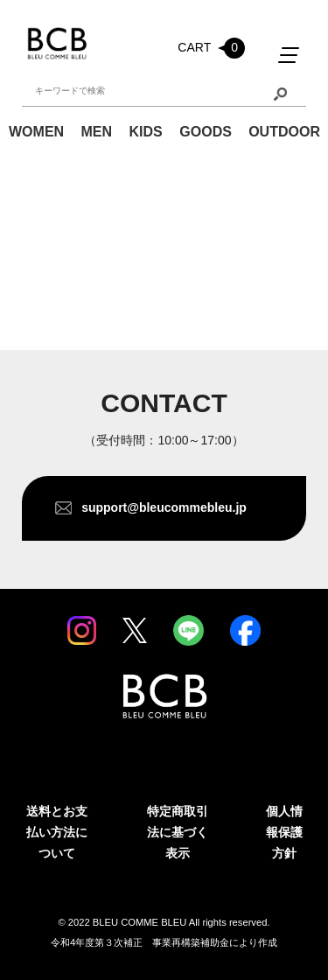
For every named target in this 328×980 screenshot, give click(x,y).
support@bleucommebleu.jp (164, 507)
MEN (96, 132)
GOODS (206, 132)
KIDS (146, 132)
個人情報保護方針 (284, 832)
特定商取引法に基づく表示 (178, 832)
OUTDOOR (284, 132)
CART (211, 48)
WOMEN (36, 132)
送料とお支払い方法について (57, 832)
